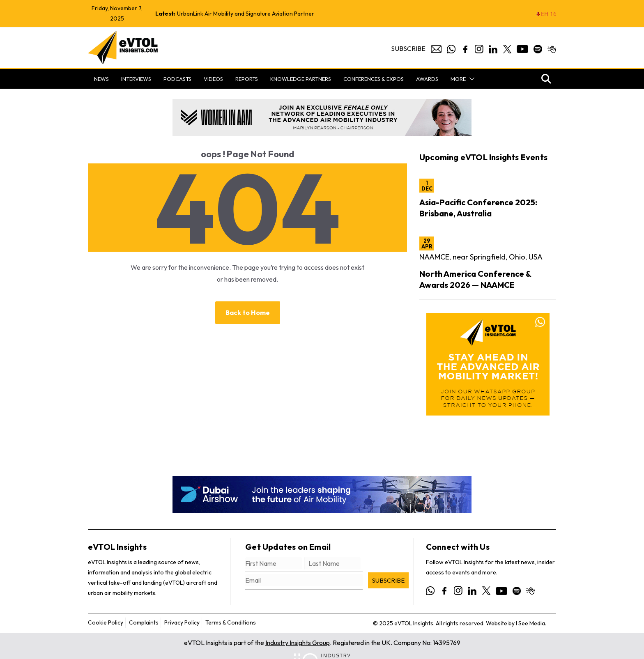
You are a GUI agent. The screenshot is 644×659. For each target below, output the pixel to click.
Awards (427, 79)
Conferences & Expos (374, 79)
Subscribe (408, 48)
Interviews (136, 79)
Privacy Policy (182, 622)
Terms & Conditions (231, 622)
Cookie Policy (106, 622)
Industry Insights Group (298, 643)
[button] (470, 79)
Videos (213, 79)
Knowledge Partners (301, 79)
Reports (247, 79)
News (101, 79)
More (458, 79)
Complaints (144, 622)
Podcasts (177, 79)
